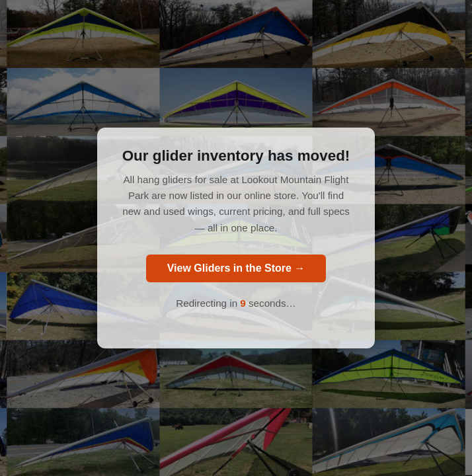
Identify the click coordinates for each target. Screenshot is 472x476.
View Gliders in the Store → (236, 268)
